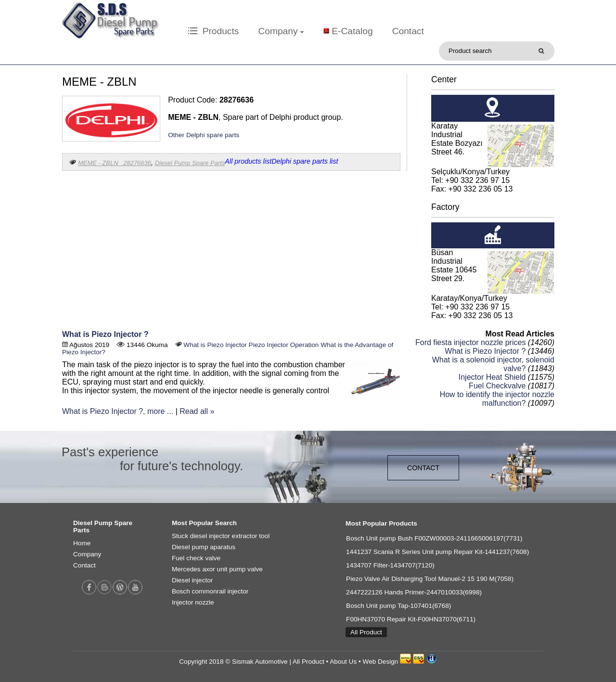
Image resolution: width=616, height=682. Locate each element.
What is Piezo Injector (215, 345)
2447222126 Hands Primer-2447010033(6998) (414, 592)
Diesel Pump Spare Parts (190, 163)
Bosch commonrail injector (210, 591)
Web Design (381, 662)
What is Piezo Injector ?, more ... (118, 411)
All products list (248, 161)
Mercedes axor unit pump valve (217, 569)
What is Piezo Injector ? (105, 334)
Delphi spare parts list (305, 161)
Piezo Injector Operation (284, 345)
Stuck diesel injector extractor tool (221, 536)
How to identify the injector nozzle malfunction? (497, 399)
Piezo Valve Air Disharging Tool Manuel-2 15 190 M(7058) (430, 579)
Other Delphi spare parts (204, 135)
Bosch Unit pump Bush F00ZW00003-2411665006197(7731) (434, 538)
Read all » (197, 411)
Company (281, 31)
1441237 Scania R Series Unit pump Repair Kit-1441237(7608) (437, 552)
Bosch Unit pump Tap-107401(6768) (398, 606)
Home (82, 543)
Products (213, 31)
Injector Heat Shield (492, 377)
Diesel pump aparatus (204, 547)
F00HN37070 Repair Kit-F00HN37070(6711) (411, 619)
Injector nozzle (193, 602)
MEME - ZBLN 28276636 (115, 163)
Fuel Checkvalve (497, 386)
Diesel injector (192, 580)
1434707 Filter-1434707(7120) (390, 565)
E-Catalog (352, 31)
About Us (343, 662)
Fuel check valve (196, 558)
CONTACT (423, 468)
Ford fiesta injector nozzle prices (470, 342)
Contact (408, 31)
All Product (366, 632)
